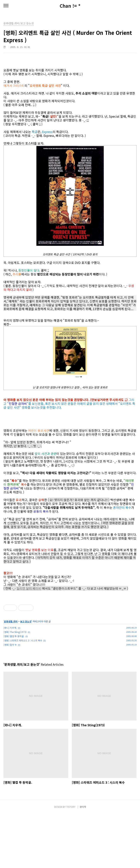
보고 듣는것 (26, 675)
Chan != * (70, 6)
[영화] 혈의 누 (10, 699)
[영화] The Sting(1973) (15, 686)
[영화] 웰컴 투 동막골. (14, 690)
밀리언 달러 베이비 (29, 588)
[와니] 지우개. (10, 682)
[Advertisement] (70, 621)
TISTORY (71, 861)
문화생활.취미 (11, 675)
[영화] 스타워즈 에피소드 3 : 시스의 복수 (23, 694)
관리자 (83, 861)
